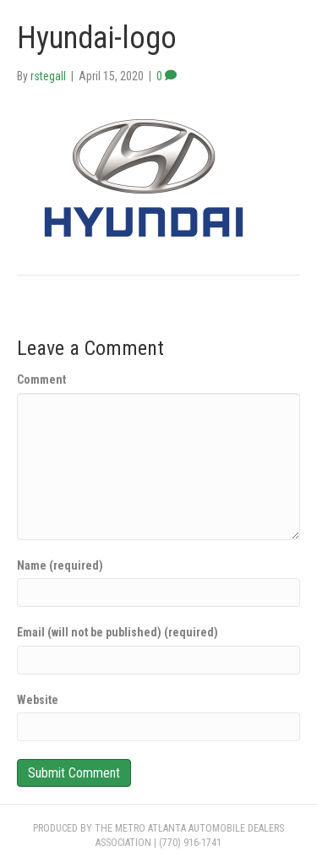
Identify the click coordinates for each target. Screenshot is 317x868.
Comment (41, 379)
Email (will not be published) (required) (118, 632)
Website (38, 700)
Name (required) (60, 565)
